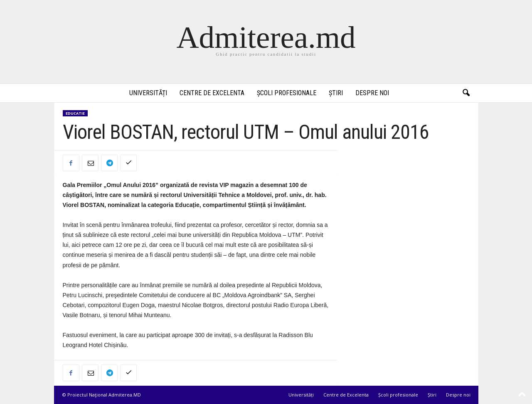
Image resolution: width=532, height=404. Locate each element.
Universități (148, 93)
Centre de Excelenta (212, 93)
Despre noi (372, 93)
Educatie (75, 113)
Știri (336, 93)
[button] (466, 93)
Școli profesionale (287, 93)
